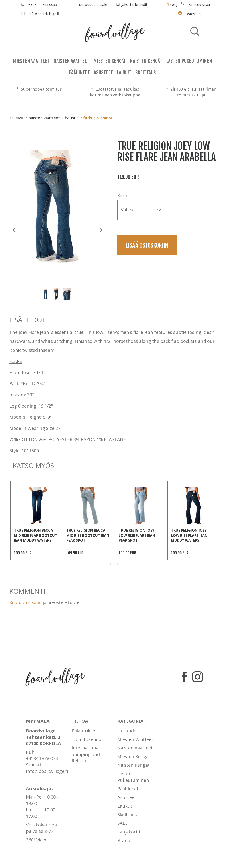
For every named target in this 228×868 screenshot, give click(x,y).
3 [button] (117, 564)
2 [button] (111, 564)
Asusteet (103, 72)
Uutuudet (87, 4)
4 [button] (124, 564)
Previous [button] (37, 294)
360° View (36, 840)
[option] (57, 208)
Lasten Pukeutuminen (189, 61)
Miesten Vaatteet (31, 61)
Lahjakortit (125, 4)
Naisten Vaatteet (71, 61)
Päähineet (79, 72)
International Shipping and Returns (86, 754)
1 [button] (104, 564)
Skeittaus (146, 72)
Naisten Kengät (146, 61)
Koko (122, 196)
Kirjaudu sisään (25, 602)
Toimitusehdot (87, 739)
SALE (104, 4)
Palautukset (84, 731)
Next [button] (75, 294)
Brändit (141, 4)
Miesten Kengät (110, 61)
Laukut (124, 72)
